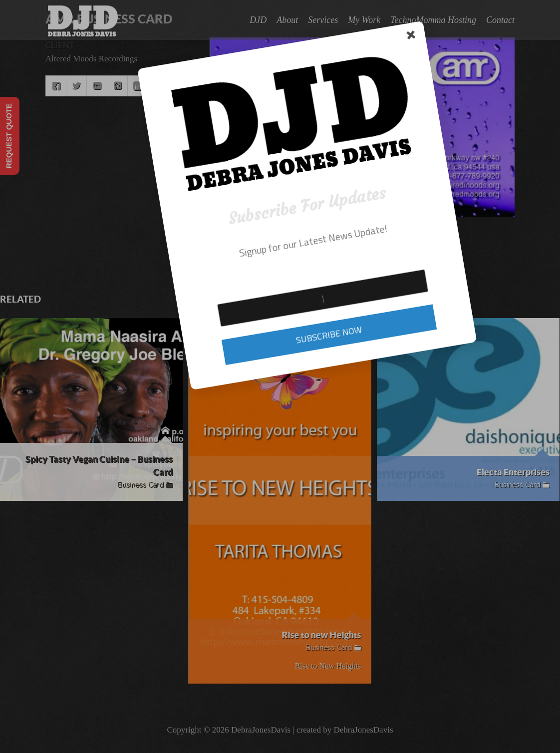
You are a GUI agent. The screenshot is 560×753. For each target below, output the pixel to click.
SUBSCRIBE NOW (204, 329)
